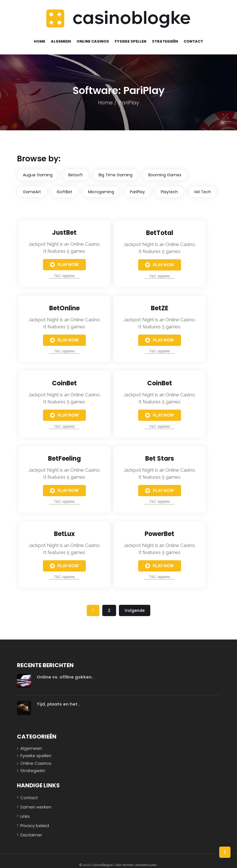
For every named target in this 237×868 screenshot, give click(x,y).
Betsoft (76, 168)
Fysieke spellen (131, 34)
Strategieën (165, 34)
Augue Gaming (38, 168)
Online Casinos (93, 34)
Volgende (135, 603)
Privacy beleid (35, 818)
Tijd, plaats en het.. (58, 696)
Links (25, 808)
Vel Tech (202, 185)
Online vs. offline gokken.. (65, 669)
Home (40, 34)
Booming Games (165, 168)
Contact (193, 34)
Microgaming (101, 185)
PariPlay (137, 185)
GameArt (32, 185)
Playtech (169, 185)
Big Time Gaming (116, 168)
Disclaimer (31, 827)
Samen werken (36, 799)
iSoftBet (65, 185)
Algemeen (61, 34)
